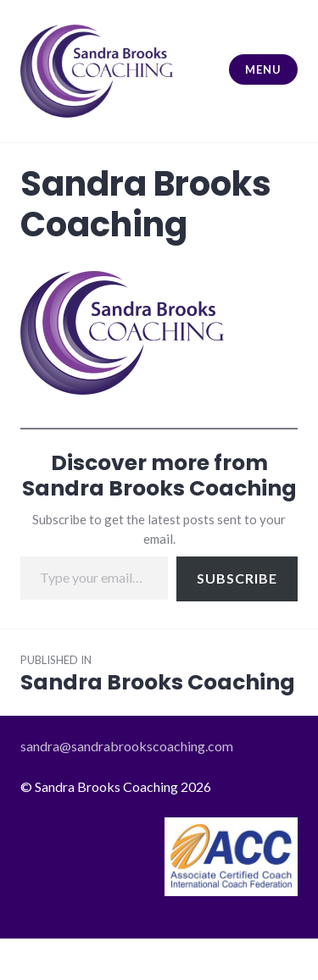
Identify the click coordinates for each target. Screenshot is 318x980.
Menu (263, 69)
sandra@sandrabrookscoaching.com (127, 746)
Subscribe (237, 578)
